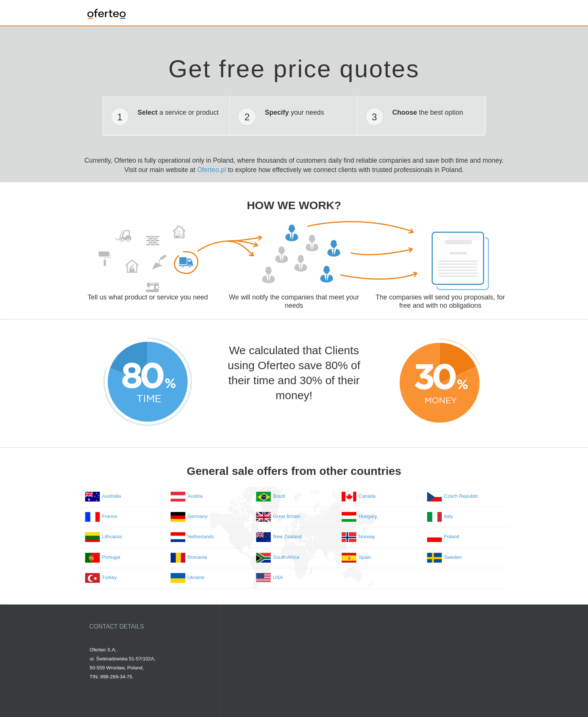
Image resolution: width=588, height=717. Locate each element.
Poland (451, 537)
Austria (195, 496)
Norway (367, 537)
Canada (367, 496)
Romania (197, 557)
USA (278, 577)
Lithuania (112, 537)
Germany (197, 516)
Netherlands (201, 537)
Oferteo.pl (212, 170)
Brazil (279, 496)
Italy (448, 516)
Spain (365, 557)
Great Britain (287, 516)
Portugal (111, 557)
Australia (112, 496)
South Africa (286, 557)
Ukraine (196, 577)
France (109, 516)
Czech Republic (461, 496)
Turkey (109, 577)
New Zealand (287, 537)
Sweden (453, 557)
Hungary (368, 516)
